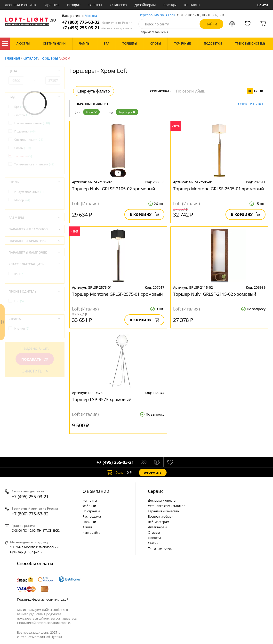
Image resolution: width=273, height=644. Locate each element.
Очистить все (251, 104)
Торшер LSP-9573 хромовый (102, 399)
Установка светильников (167, 506)
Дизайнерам (145, 5)
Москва (91, 16)
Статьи (153, 543)
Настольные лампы (32, 123)
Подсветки (25, 131)
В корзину (144, 214)
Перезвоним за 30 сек (157, 15)
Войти (263, 5)
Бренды (170, 5)
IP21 (19, 274)
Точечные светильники (34, 164)
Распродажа (92, 516)
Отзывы (95, 5)
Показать (35, 359)
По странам (91, 511)
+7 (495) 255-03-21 (97, 28)
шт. (115, 473)
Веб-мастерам (159, 522)
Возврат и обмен (161, 516)
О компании (96, 491)
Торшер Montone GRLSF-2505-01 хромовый (218, 189)
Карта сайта (91, 532)
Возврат (74, 5)
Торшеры (49, 58)
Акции (87, 527)
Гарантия (52, 5)
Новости (154, 538)
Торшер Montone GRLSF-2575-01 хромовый (117, 294)
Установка (118, 5)
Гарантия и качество (163, 511)
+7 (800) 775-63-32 (97, 22)
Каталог (5, 44)
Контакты (192, 5)
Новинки (89, 522)
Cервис (156, 491)
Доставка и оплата (20, 5)
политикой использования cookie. (45, 623)
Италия (22, 329)
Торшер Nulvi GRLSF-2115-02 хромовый (215, 294)
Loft (19, 301)
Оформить (153, 473)
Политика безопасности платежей (43, 599)
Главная (12, 58)
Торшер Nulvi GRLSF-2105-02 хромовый (113, 189)
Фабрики (89, 506)
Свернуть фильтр (94, 91)
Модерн (22, 200)
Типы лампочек (160, 548)
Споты (23, 148)
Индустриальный (29, 192)
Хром (91, 112)
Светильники (29, 140)
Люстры (24, 115)
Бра (21, 107)
